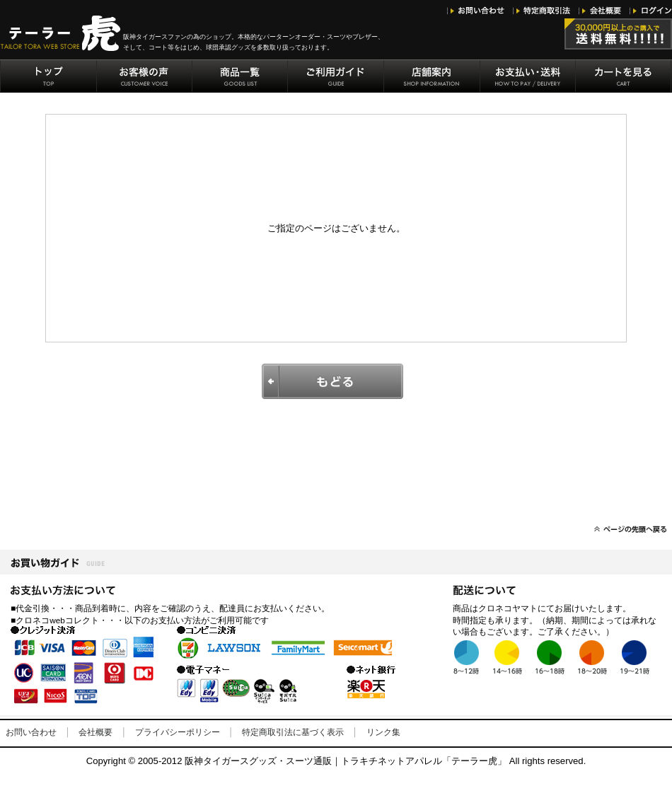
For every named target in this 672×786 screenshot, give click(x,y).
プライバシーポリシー (178, 732)
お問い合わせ (31, 732)
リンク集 (383, 732)
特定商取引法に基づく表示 (293, 732)
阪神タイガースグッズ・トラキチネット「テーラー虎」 (62, 33)
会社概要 (95, 732)
